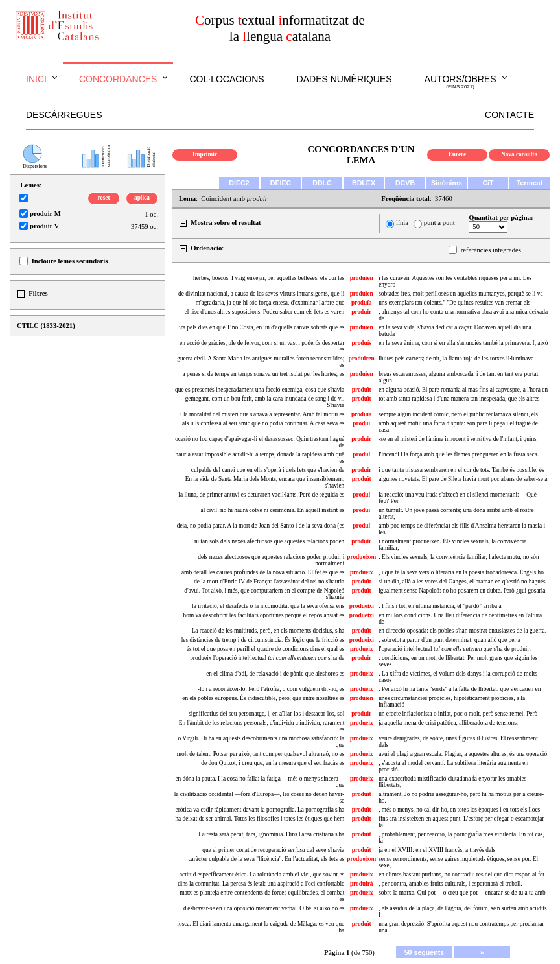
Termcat (530, 183)
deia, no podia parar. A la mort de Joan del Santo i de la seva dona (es (261, 526)
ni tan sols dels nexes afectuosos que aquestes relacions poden (269, 541)
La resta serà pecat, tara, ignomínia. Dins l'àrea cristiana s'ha (271, 834)
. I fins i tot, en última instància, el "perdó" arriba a (440, 606)
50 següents (425, 952)
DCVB (405, 183)
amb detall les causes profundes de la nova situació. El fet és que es (263, 572)
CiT (488, 183)
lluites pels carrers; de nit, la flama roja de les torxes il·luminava (456, 359)
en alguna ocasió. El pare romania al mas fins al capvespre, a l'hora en (463, 390)
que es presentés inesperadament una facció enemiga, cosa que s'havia (260, 390)
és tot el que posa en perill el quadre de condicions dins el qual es (266, 649)
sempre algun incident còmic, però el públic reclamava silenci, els (458, 414)
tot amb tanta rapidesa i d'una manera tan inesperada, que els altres (459, 399)
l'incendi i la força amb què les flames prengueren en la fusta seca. (459, 454)
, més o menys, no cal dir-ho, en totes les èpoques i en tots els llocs (459, 810)
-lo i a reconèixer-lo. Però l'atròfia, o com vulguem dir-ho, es (271, 689)
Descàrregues (64, 115)
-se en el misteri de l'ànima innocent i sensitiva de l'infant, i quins (458, 439)
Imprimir (205, 154)
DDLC (322, 183)
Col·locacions (227, 79)
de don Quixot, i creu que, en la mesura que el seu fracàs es (273, 763)
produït (362, 390)
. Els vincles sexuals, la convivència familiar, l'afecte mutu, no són (459, 557)
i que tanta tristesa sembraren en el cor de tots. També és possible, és (461, 470)
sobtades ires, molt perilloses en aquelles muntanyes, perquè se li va (461, 294)
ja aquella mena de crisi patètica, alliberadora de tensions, (448, 723)
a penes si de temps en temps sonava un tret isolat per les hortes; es (264, 374)
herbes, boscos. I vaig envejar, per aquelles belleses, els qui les (269, 278)
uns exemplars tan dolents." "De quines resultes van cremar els (454, 303)
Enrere (458, 154)
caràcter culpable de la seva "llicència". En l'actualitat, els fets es (266, 859)
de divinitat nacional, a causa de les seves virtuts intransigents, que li (261, 294)
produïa (361, 303)
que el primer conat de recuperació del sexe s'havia (273, 850)
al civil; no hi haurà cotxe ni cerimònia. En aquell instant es (273, 510)
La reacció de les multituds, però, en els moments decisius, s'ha (268, 631)
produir (361, 312)
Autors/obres (461, 82)
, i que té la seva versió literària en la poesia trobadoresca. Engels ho (461, 572)
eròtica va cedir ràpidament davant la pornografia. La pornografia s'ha (260, 810)
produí (361, 423)
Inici (36, 79)
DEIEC (281, 183)
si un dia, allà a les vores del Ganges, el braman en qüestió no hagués (462, 582)
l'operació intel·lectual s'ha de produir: (455, 649)
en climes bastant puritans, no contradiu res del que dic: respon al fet (461, 875)
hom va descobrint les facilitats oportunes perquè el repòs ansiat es (264, 615)
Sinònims (447, 183)
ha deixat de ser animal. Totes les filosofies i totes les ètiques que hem (260, 819)
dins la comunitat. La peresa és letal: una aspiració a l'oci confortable (261, 884)
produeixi (362, 606)
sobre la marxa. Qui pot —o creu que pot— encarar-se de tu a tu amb (462, 893)
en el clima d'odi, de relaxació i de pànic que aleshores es (275, 674)
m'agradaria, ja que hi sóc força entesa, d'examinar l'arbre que (270, 303)
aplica (142, 198)
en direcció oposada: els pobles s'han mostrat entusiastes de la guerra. (462, 631)
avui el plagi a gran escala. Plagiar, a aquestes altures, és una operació (463, 754)
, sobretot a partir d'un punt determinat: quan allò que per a (449, 640)
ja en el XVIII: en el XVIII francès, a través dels (437, 850)
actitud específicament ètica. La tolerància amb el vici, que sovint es (262, 875)
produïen (362, 278)
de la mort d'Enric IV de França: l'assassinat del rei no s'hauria (269, 582)
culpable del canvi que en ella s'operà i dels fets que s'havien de (268, 470)
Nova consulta (519, 154)
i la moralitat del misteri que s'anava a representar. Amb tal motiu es (262, 414)
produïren (362, 359)
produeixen (361, 557)
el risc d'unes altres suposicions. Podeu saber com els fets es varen (265, 312)
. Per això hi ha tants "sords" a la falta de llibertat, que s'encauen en (460, 689)
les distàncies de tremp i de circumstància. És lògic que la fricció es (263, 640)
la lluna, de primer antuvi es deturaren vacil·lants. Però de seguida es (261, 495)
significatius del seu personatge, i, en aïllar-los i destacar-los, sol (266, 714)
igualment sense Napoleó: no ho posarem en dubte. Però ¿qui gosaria (462, 591)
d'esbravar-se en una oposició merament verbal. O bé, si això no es (264, 908)
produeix (362, 572)
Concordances (118, 79)
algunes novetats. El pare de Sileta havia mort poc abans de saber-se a (463, 479)
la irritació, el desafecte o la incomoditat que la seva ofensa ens (268, 606)
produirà (362, 884)
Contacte (509, 115)
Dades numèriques (344, 79)
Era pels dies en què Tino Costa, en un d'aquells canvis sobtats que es (261, 327)
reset (104, 198)
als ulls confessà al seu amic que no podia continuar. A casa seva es (263, 423)
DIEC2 (239, 183)
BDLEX (364, 183)
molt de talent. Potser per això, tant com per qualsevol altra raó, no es (261, 754)
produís (362, 343)
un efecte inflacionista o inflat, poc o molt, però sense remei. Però (458, 714)
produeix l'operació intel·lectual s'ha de (267, 658)
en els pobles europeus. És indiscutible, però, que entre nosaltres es (263, 698)
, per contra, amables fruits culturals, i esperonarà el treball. (450, 884)
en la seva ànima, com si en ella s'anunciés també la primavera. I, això (463, 343)
